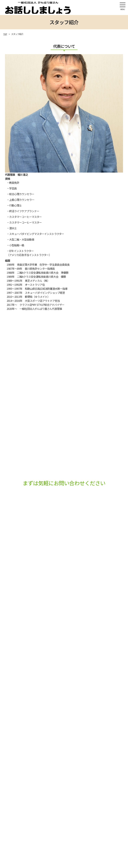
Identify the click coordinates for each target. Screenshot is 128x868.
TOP (5, 34)
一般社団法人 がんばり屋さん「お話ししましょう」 (60, 8)
